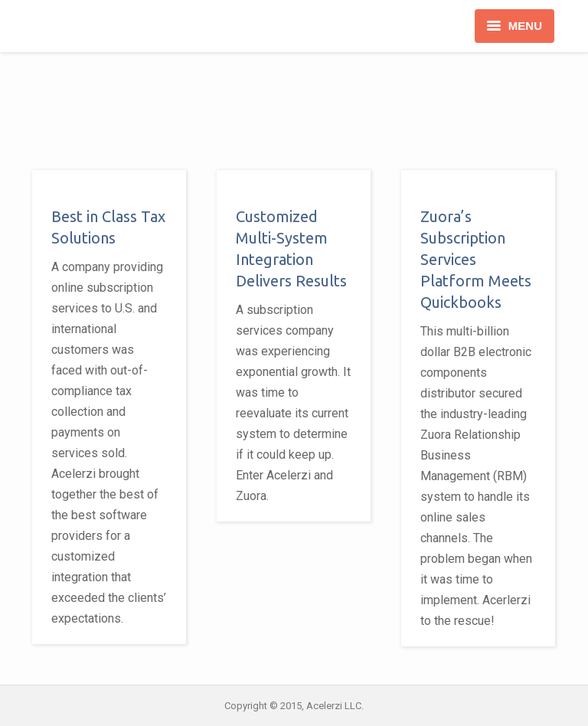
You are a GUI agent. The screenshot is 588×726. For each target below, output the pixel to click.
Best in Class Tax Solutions (108, 227)
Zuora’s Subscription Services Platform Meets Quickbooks (476, 259)
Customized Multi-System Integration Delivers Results (291, 249)
